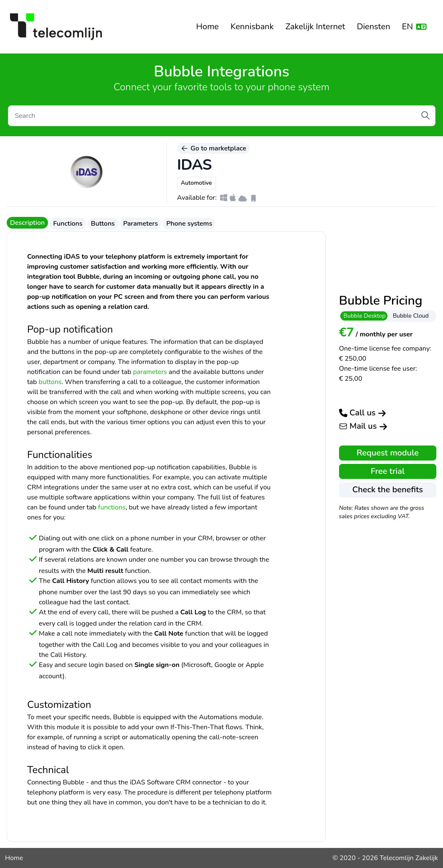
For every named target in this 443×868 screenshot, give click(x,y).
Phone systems (189, 224)
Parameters (140, 224)
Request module (388, 453)
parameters (150, 372)
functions (112, 507)
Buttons (103, 224)
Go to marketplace (213, 148)
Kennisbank (252, 27)
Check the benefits (388, 490)
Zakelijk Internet (315, 27)
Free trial (388, 471)
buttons (50, 382)
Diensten (374, 27)
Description (27, 223)
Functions (68, 224)
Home (208, 27)
